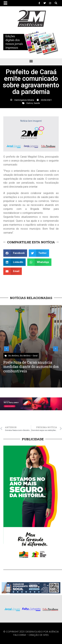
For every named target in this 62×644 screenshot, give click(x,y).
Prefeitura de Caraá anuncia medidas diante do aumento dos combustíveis (31, 367)
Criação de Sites (39, 635)
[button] (56, 3)
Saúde (37, 103)
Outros (30, 103)
